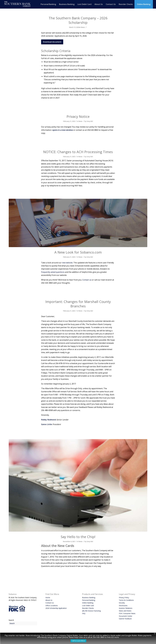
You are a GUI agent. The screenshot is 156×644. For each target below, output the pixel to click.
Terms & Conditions (126, 600)
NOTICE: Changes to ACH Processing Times (78, 152)
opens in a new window (63, 130)
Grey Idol (90, 121)
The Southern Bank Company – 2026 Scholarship (78, 20)
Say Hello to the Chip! (78, 537)
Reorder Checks (88, 608)
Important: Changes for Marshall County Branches (78, 304)
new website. (67, 263)
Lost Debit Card (88, 606)
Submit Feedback (125, 619)
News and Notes (125, 611)
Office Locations (52, 606)
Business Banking (89, 598)
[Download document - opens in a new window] (52, 42)
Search (11, 620)
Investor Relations (126, 608)
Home (48, 598)
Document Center (126, 616)
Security (122, 603)
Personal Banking (89, 600)
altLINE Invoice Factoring (91, 611)
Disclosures (123, 606)
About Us (49, 600)
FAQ (84, 613)
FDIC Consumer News (127, 613)
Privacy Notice (78, 116)
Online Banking (88, 603)
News (83, 27)
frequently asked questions (53, 272)
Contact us (87, 280)
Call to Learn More (78, 641)
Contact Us (50, 603)
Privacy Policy (124, 598)
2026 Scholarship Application (56, 608)
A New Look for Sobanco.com (78, 252)
